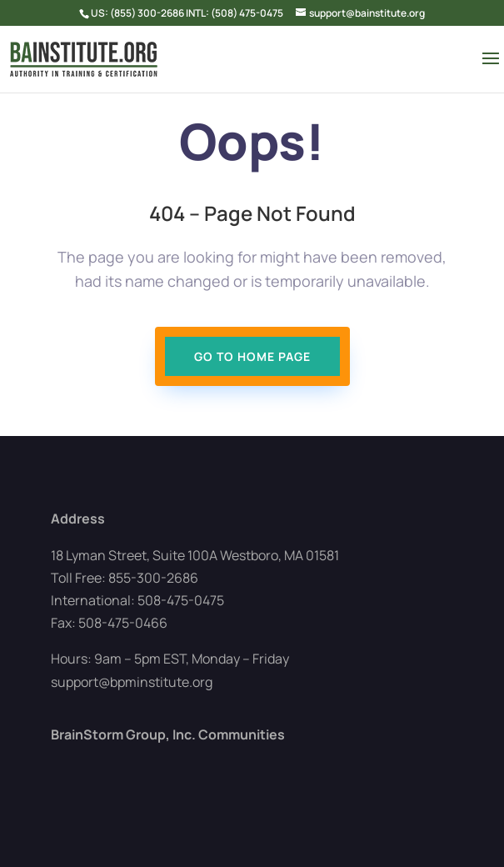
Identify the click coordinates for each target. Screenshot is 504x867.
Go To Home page (252, 356)
